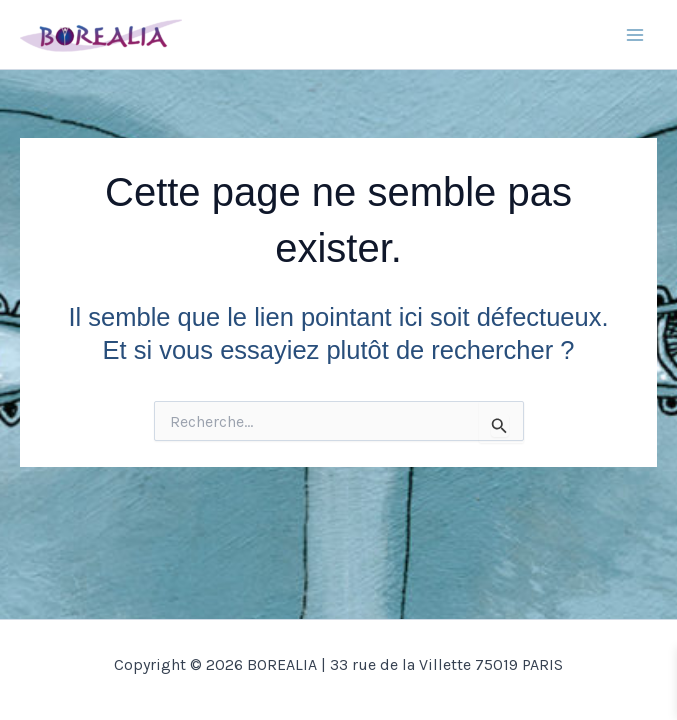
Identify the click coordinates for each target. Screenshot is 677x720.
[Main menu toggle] (635, 35)
